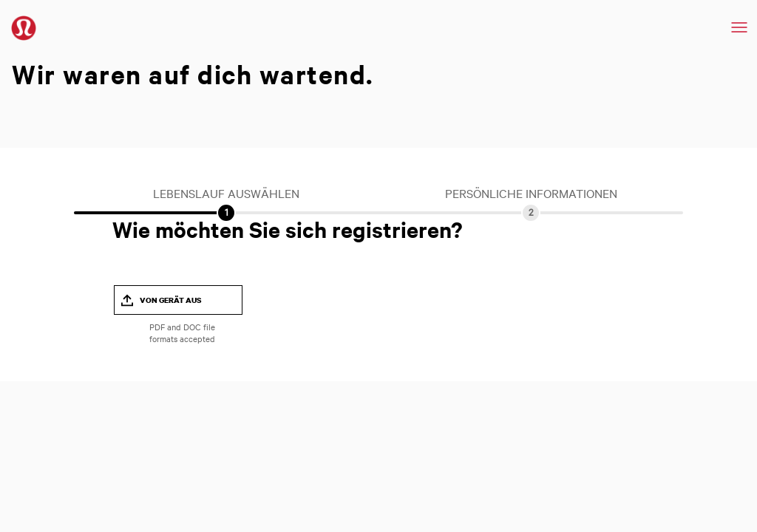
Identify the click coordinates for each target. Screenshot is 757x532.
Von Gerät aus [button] (171, 300)
